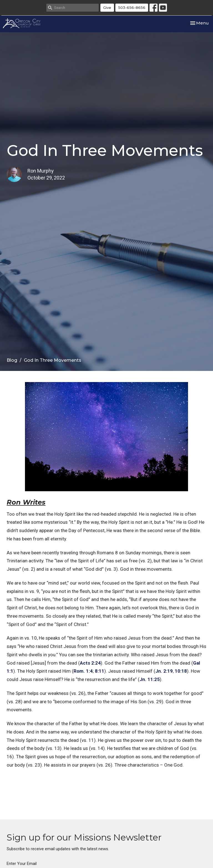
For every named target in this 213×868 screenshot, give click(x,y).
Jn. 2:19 (164, 671)
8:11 (100, 671)
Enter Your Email (22, 864)
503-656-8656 (132, 8)
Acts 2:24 (90, 663)
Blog (12, 360)
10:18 (181, 671)
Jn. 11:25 (150, 679)
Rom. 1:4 (83, 671)
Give (107, 8)
